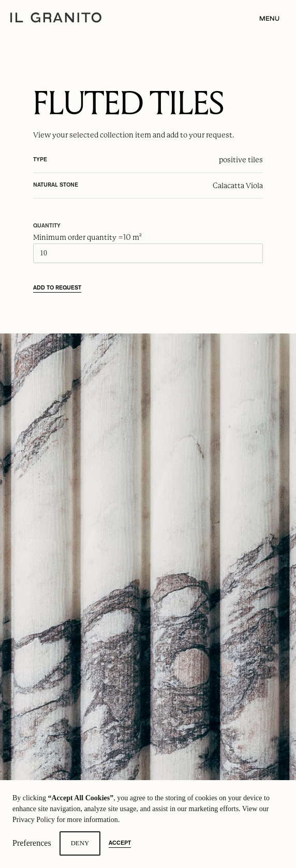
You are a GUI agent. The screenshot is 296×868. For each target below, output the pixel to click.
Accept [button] (120, 843)
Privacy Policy (34, 820)
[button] (266, 19)
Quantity (47, 226)
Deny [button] (80, 843)
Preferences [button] (32, 843)
